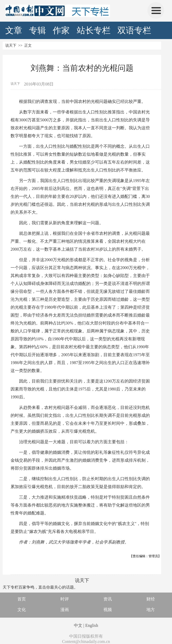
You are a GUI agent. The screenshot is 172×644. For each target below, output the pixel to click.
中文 (78, 625)
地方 (151, 610)
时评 (65, 599)
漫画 (65, 610)
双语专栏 (134, 30)
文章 (14, 30)
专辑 (37, 30)
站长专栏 (94, 30)
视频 (108, 610)
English (92, 625)
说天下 (11, 46)
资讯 (108, 599)
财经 (151, 599)
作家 (61, 30)
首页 (22, 599)
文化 (22, 610)
